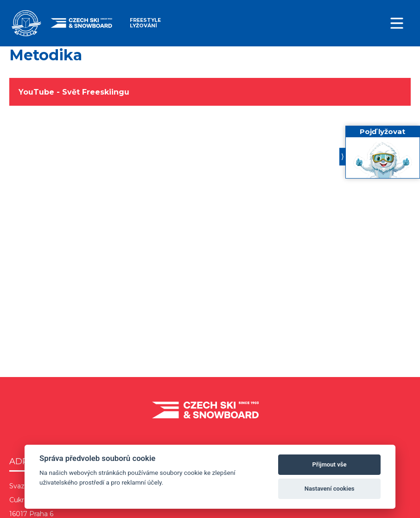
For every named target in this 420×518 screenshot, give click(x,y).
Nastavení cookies (330, 489)
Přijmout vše (330, 464)
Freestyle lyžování (145, 23)
